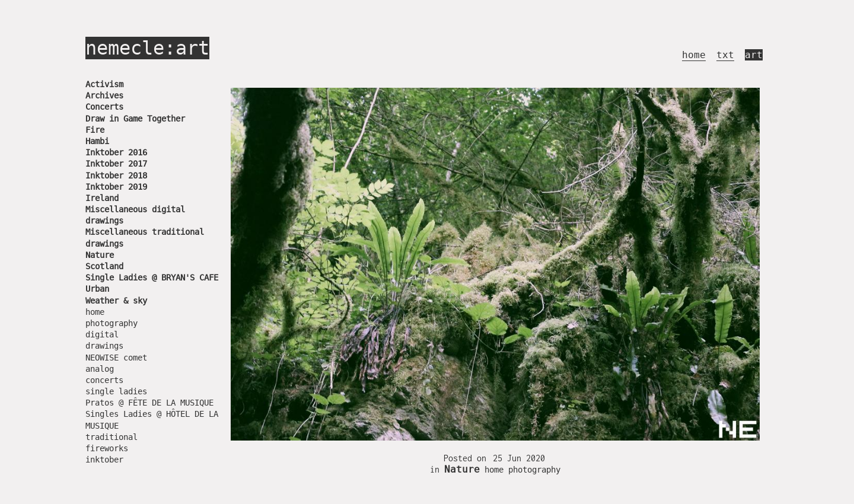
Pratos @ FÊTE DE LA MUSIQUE (149, 403)
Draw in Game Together (135, 119)
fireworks (107, 448)
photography (111, 323)
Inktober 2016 (116, 152)
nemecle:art (147, 48)
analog (100, 369)
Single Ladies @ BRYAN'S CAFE (152, 277)
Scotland (104, 266)
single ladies (116, 391)
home (694, 55)
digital (102, 334)
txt (725, 55)
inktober (104, 460)
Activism (104, 84)
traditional (111, 437)
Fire (95, 130)
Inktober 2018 (116, 176)
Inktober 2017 (116, 164)
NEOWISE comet (116, 358)
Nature (100, 255)
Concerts (104, 107)
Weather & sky (116, 301)
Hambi (97, 141)
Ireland (102, 198)
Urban (97, 289)
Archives (104, 95)
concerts (104, 380)
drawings (104, 346)
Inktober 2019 (116, 187)
